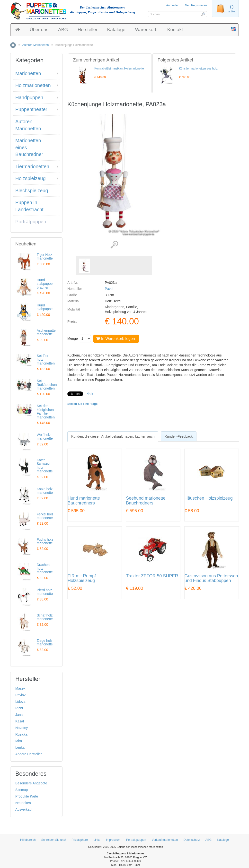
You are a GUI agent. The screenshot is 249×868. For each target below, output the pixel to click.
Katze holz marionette (45, 491)
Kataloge (116, 30)
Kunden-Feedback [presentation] (178, 436)
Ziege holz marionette (45, 642)
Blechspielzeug (32, 191)
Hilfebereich (28, 840)
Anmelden (173, 5)
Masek (20, 688)
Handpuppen (29, 97)
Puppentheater (31, 109)
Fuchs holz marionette (45, 541)
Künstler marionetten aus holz (198, 69)
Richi (19, 708)
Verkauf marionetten (165, 840)
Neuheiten (23, 803)
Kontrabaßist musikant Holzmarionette (119, 69)
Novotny (22, 728)
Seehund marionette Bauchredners (146, 501)
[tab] (113, 436)
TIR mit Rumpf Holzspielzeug (82, 578)
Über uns (39, 30)
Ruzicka (21, 734)
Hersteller (87, 30)
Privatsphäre (80, 840)
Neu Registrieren (196, 5)
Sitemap (22, 790)
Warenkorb (146, 30)
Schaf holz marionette (45, 617)
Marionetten (28, 73)
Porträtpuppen (31, 222)
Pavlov (20, 695)
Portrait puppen (136, 840)
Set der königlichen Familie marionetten (46, 411)
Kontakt (175, 30)
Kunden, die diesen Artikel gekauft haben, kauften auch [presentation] (113, 436)
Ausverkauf (24, 809)
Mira (19, 741)
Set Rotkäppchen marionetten (47, 385)
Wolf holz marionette (45, 437)
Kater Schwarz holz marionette (45, 466)
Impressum (113, 840)
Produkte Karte (27, 796)
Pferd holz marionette (45, 592)
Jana (19, 715)
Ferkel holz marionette (45, 516)
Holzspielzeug (31, 178)
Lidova (20, 702)
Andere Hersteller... (30, 754)
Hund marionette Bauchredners (84, 501)
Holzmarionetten (33, 85)
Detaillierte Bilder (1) (114, 245)
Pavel (109, 289)
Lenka (20, 747)
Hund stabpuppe (45, 307)
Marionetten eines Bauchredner (29, 147)
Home (13, 45)
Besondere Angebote (31, 783)
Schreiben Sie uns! (54, 840)
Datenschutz (192, 840)
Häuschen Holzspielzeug (209, 498)
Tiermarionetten (32, 166)
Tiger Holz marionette (45, 256)
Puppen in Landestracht (29, 206)
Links (97, 840)
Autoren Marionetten (36, 45)
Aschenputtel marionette (47, 332)
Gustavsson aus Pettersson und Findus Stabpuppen (211, 578)
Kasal (20, 721)
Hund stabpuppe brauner (45, 284)
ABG (63, 30)
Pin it (89, 394)
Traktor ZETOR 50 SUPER (152, 576)
